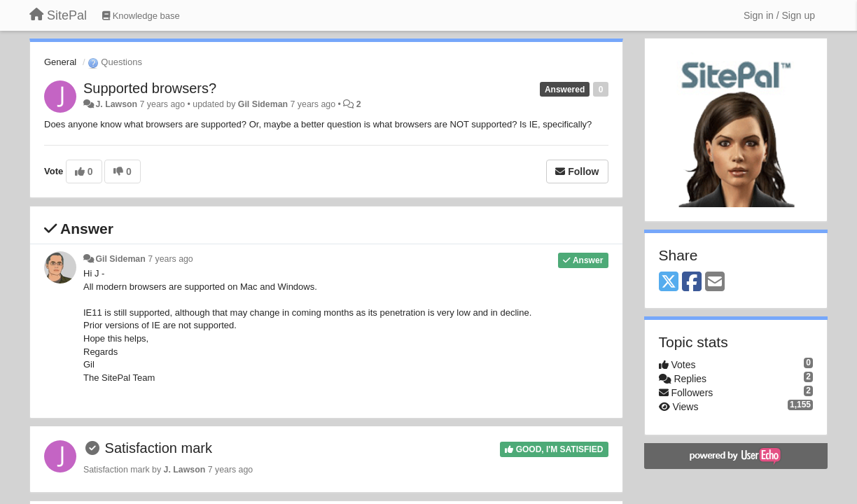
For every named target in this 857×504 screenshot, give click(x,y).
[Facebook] (692, 282)
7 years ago (170, 259)
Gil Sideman (263, 104)
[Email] (715, 282)
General (60, 62)
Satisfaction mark (159, 448)
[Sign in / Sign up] (779, 15)
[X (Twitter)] (669, 282)
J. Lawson (116, 104)
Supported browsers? (150, 88)
